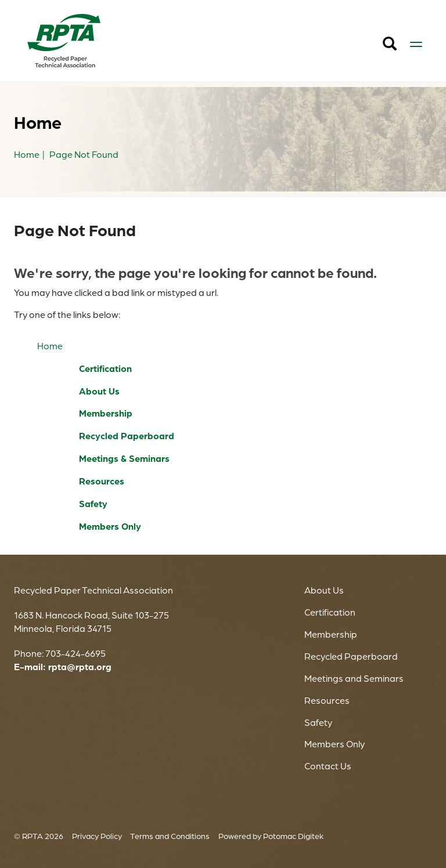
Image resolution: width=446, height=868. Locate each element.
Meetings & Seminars (124, 458)
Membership (106, 413)
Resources (102, 481)
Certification (105, 368)
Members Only (110, 526)
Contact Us (328, 766)
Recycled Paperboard (127, 436)
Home (50, 346)
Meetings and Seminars (354, 678)
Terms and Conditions (170, 836)
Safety (93, 504)
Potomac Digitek (293, 836)
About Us (99, 391)
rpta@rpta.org (80, 667)
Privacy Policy (97, 836)
